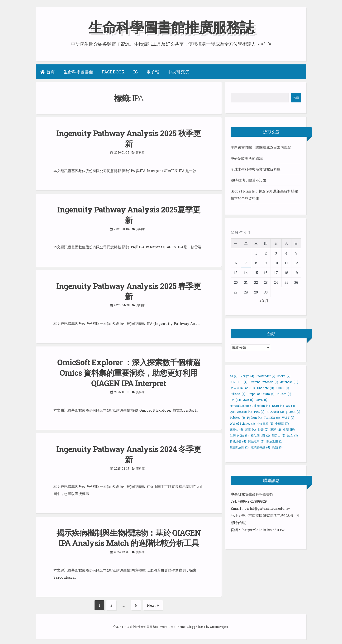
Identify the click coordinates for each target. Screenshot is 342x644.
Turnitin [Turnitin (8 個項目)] (272, 417)
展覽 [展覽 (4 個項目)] (250, 429)
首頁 (47, 72)
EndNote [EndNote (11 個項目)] (266, 388)
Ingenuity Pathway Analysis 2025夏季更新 (129, 214)
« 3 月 (264, 300)
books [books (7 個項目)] (284, 376)
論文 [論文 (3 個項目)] (293, 435)
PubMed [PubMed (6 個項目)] (237, 417)
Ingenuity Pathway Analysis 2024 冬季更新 (129, 452)
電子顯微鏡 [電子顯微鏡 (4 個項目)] (260, 447)
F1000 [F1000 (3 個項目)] (283, 388)
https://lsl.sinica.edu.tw (263, 529)
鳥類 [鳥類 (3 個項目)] (277, 447)
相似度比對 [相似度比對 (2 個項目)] (260, 435)
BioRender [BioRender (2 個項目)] (266, 376)
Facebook (113, 72)
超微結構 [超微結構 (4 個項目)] (238, 441)
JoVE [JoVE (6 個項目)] (261, 399)
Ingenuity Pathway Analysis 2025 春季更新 (129, 290)
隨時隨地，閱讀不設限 (248, 180)
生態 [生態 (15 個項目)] (289, 429)
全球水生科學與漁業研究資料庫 (256, 169)
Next (153, 603)
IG (135, 72)
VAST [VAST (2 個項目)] (288, 417)
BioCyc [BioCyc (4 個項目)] (247, 376)
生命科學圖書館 (78, 72)
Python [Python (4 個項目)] (254, 417)
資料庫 (140, 152)
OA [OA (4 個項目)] (290, 405)
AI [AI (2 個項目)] (234, 376)
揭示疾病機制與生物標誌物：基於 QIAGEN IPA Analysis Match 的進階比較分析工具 (129, 535)
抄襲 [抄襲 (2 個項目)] (263, 429)
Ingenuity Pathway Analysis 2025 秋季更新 (129, 138)
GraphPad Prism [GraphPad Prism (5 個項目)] (261, 394)
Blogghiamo (196, 624)
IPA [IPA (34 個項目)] (235, 399)
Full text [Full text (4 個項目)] (237, 394)
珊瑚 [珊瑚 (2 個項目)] (276, 429)
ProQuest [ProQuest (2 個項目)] (275, 411)
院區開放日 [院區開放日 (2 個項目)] (239, 447)
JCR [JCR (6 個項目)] (248, 399)
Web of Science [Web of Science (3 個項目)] (242, 423)
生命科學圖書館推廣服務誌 (171, 27)
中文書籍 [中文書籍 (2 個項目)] (265, 423)
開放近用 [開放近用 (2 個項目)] (275, 441)
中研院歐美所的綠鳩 (247, 158)
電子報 (153, 72)
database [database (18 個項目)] (289, 382)
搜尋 (296, 98)
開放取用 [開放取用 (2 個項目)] (256, 441)
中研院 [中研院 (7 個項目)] (282, 423)
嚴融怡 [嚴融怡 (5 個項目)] (236, 429)
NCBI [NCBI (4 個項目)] (278, 405)
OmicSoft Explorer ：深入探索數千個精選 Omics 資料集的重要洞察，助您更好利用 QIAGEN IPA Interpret (129, 371)
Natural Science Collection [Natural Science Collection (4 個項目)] (250, 405)
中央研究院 (178, 72)
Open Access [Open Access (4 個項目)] (241, 411)
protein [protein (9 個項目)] (293, 411)
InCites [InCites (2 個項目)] (284, 394)
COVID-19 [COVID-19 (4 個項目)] (239, 382)
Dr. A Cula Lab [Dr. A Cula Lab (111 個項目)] (242, 388)
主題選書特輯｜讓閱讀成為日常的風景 (261, 147)
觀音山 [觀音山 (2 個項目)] (279, 435)
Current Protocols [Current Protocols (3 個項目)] (264, 382)
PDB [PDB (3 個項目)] (259, 411)
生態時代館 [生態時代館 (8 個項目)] (239, 435)
